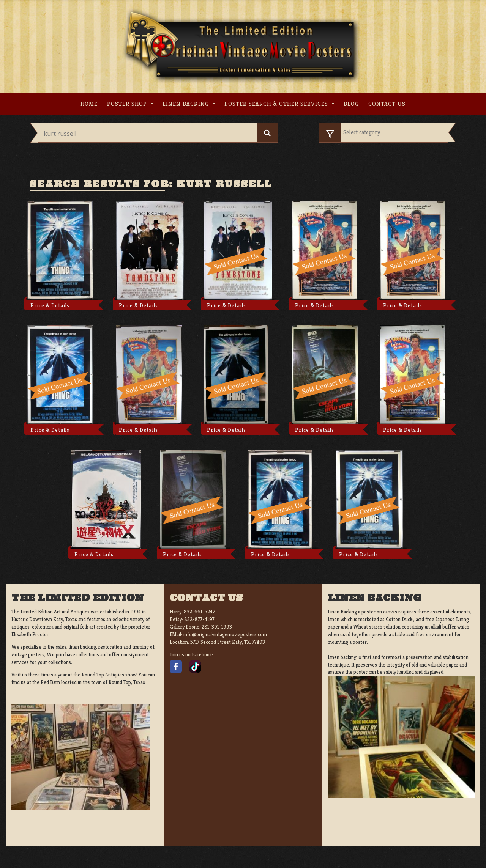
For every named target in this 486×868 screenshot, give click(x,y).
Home (89, 104)
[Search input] (149, 134)
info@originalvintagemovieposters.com (225, 634)
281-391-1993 (217, 627)
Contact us (387, 104)
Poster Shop (128, 104)
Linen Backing (187, 104)
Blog (351, 104)
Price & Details (50, 305)
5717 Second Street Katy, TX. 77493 (228, 642)
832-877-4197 (199, 619)
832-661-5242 (200, 612)
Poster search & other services (277, 104)
